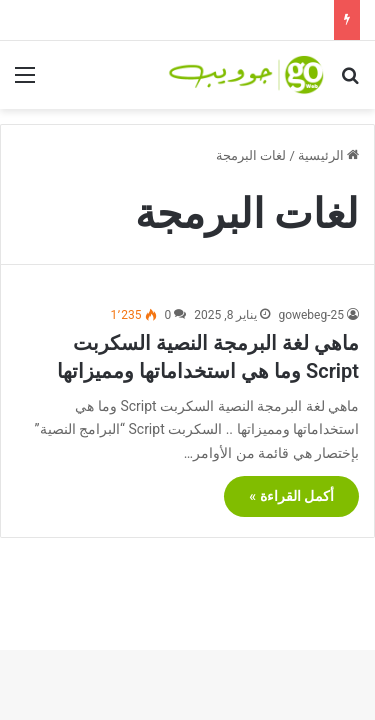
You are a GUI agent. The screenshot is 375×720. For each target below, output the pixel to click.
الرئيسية (328, 155)
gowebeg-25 (311, 315)
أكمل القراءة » (291, 496)
